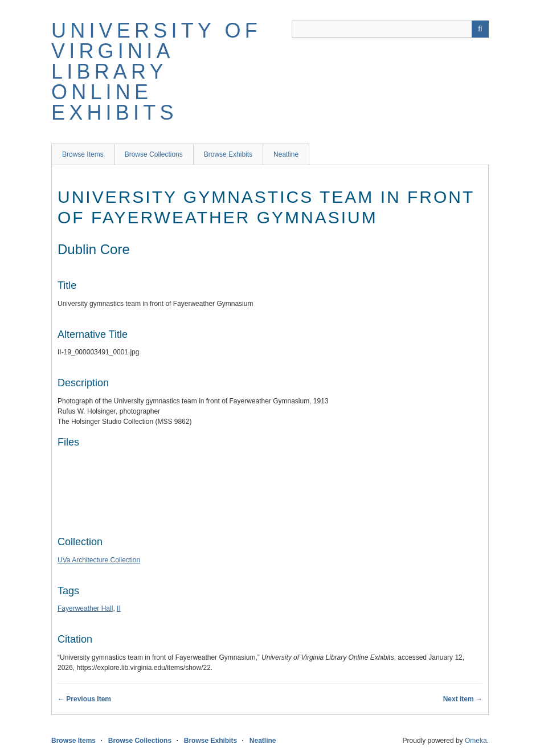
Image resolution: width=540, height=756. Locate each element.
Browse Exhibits (228, 154)
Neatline (286, 154)
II (119, 608)
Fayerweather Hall (85, 608)
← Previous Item (84, 699)
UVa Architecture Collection (99, 560)
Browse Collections (154, 154)
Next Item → (463, 699)
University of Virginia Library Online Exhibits (156, 71)
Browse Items (83, 154)
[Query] (390, 29)
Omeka (476, 741)
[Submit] (480, 29)
